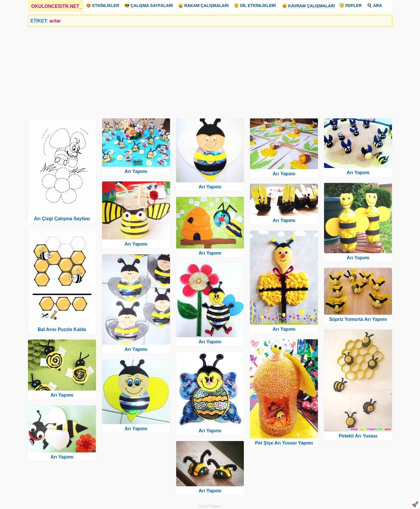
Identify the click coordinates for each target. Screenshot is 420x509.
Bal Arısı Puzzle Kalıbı (62, 329)
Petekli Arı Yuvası (358, 436)
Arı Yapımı (62, 395)
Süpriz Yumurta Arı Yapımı (358, 319)
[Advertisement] (203, 70)
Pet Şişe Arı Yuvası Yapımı (284, 443)
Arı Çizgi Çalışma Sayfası (62, 219)
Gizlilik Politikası (210, 506)
